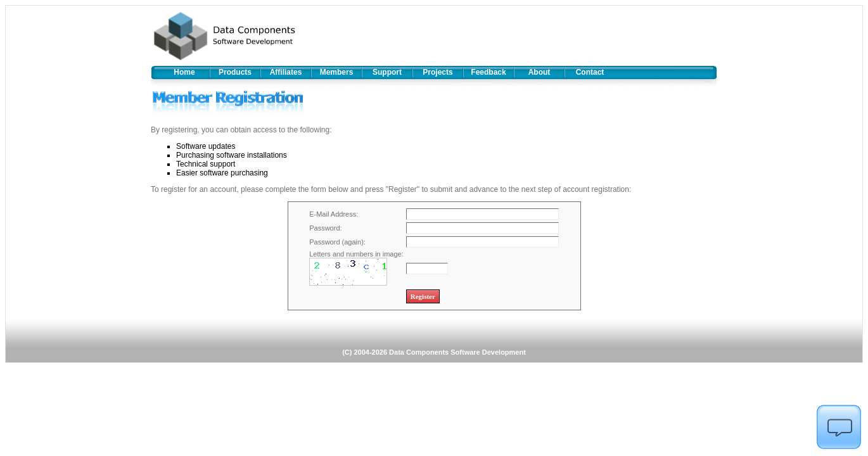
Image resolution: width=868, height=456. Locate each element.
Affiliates (286, 72)
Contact (590, 72)
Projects (437, 72)
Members (337, 72)
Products (235, 72)
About (539, 72)
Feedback (488, 72)
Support (387, 72)
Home (184, 72)
